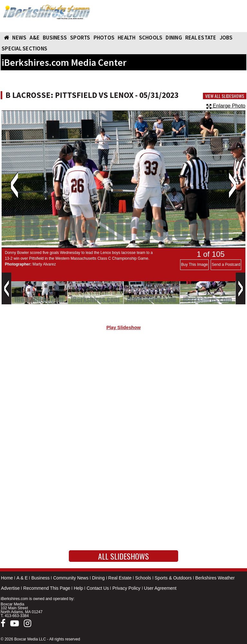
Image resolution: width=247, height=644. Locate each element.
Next (232, 185)
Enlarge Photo (226, 106)
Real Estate (120, 578)
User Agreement (160, 588)
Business (40, 578)
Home (7, 578)
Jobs (226, 38)
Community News (71, 578)
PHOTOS (104, 38)
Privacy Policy (126, 588)
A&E (35, 38)
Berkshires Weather (215, 578)
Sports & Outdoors (173, 578)
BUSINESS (55, 38)
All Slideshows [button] (123, 556)
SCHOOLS (151, 38)
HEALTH (127, 38)
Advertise (10, 588)
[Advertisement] (123, 390)
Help (78, 588)
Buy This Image (194, 265)
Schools (143, 578)
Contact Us (98, 588)
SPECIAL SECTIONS (24, 48)
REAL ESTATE (201, 38)
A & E (22, 578)
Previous (14, 185)
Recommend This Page (47, 588)
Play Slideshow (124, 327)
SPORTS (80, 38)
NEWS (19, 38)
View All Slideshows (225, 96)
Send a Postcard (226, 265)
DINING (174, 38)
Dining (98, 578)
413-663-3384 (17, 616)
